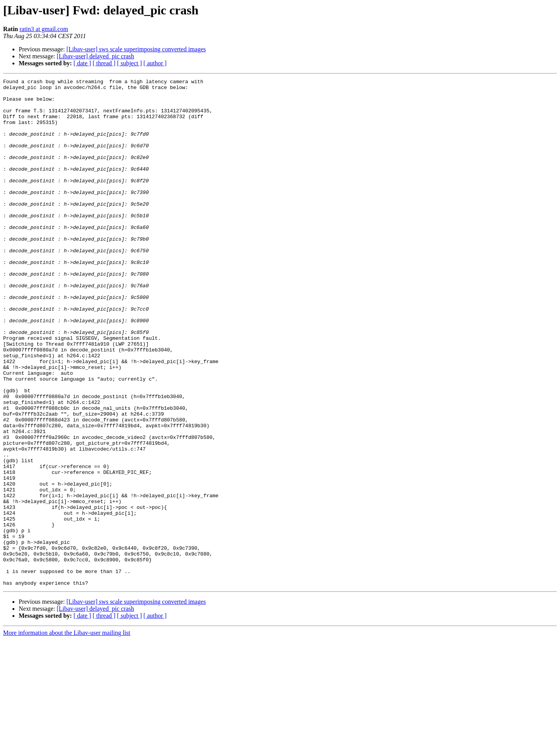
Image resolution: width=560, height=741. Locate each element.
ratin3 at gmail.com (44, 29)
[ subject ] (129, 63)
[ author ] (155, 63)
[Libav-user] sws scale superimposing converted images (136, 49)
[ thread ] (104, 63)
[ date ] (82, 63)
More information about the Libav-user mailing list (67, 734)
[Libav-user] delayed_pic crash (95, 56)
